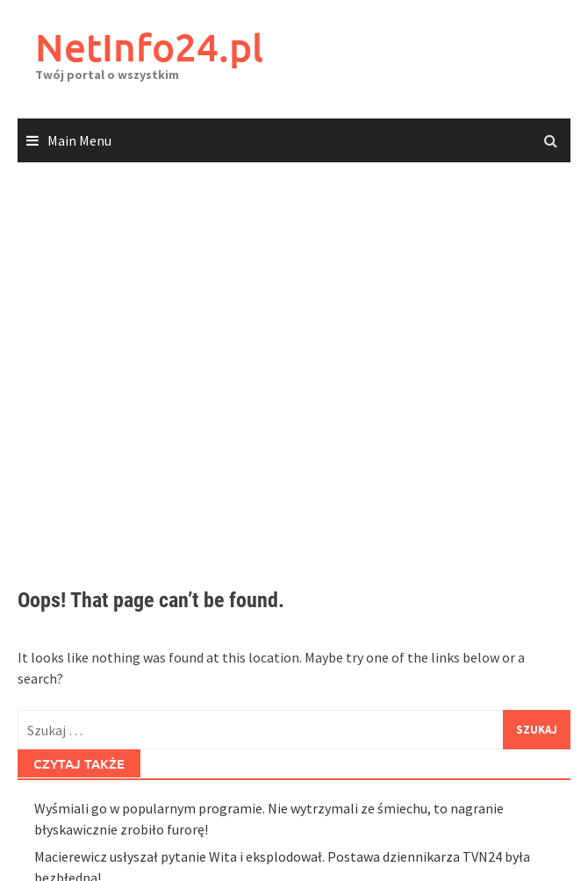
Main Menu (79, 140)
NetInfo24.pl (149, 47)
